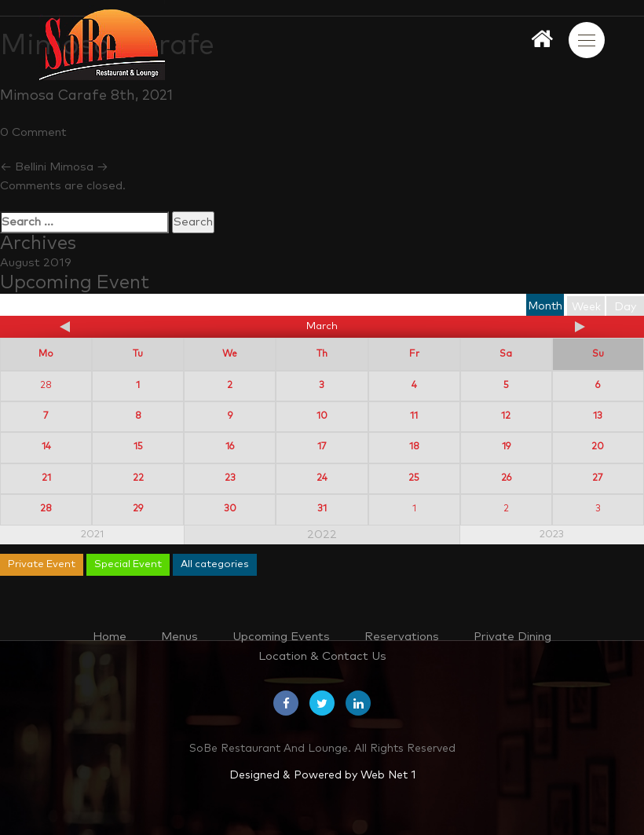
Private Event (42, 564)
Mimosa (79, 167)
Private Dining (512, 637)
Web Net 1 (388, 775)
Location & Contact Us (322, 656)
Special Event (128, 564)
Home (110, 637)
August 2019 (36, 263)
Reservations (402, 637)
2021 (92, 535)
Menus (179, 637)
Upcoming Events (281, 637)
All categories (215, 564)
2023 (552, 535)
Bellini (23, 167)
